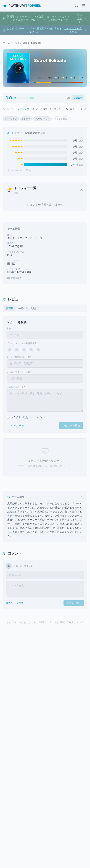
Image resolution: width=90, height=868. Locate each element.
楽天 (70, 109)
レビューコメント (16, 387)
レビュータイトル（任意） (19, 372)
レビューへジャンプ (16, 109)
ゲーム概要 (39, 109)
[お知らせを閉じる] (86, 18)
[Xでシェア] (81, 109)
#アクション (11, 119)
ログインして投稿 (15, 425)
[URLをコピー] (86, 109)
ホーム (7, 43)
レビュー (78, 98)
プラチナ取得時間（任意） (19, 357)
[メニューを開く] (84, 6)
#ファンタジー (43, 119)
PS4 (16, 43)
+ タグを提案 (61, 119)
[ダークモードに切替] (76, 6)
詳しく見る (80, 18)
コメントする (74, 603)
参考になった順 (27, 308)
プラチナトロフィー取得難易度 (22, 343)
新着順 (10, 308)
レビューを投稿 (71, 425)
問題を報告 (14, 278)
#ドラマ (26, 119)
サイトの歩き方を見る (73, 30)
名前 (10, 328)
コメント (57, 109)
